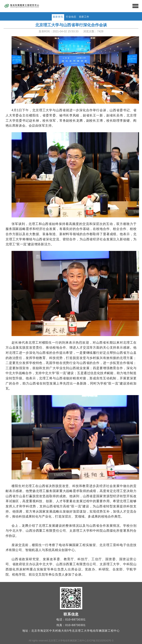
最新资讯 (58, 17)
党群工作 (84, 17)
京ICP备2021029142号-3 (100, 641)
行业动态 (71, 17)
